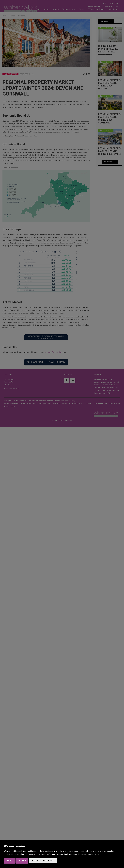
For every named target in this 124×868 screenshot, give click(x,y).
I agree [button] (9, 861)
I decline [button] (22, 861)
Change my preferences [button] (43, 861)
